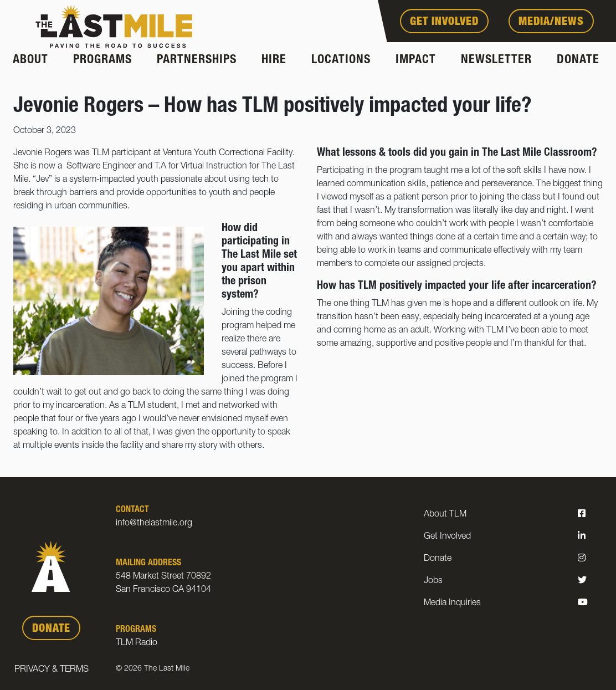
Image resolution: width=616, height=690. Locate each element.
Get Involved (444, 23)
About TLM (445, 515)
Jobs (433, 581)
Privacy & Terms (52, 670)
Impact (416, 60)
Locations (341, 60)
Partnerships (197, 60)
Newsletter (496, 60)
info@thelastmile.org (154, 524)
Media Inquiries (452, 604)
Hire (274, 60)
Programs (102, 60)
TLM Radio (137, 643)
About (30, 60)
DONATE (51, 630)
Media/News (551, 23)
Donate (578, 60)
